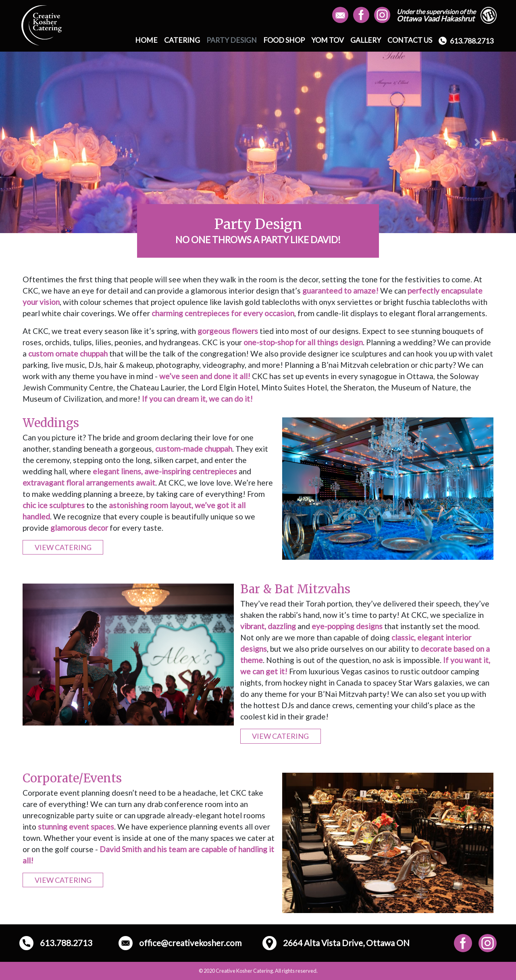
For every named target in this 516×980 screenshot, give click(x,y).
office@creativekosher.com (180, 943)
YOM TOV (328, 40)
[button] (39, 142)
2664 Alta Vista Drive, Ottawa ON (336, 943)
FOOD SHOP (284, 40)
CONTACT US (410, 40)
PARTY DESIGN (232, 40)
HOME (146, 40)
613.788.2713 (466, 41)
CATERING (182, 40)
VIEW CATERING (63, 547)
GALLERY (366, 40)
